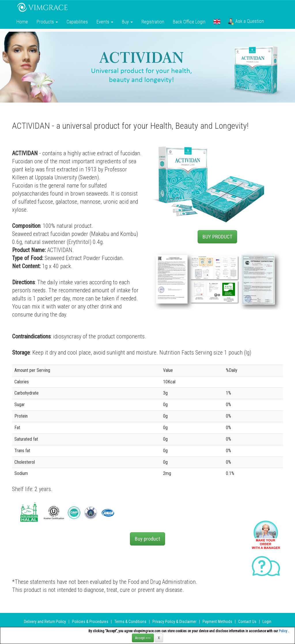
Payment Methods (217, 622)
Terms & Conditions (130, 622)
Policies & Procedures (90, 622)
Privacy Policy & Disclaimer (174, 622)
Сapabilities (77, 22)
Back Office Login (189, 22)
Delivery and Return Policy (45, 622)
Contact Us (247, 622)
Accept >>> (143, 638)
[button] (217, 22)
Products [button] (47, 22)
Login (267, 622)
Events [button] (105, 22)
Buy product (147, 539)
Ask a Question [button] (246, 22)
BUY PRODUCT (217, 237)
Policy (283, 631)
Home (22, 22)
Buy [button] (127, 22)
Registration (153, 22)
